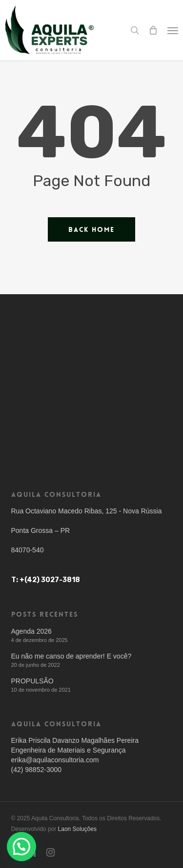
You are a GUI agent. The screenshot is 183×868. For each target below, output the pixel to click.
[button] (173, 30)
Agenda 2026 (31, 631)
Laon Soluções (77, 829)
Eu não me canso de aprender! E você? (71, 656)
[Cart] (153, 30)
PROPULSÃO (32, 681)
